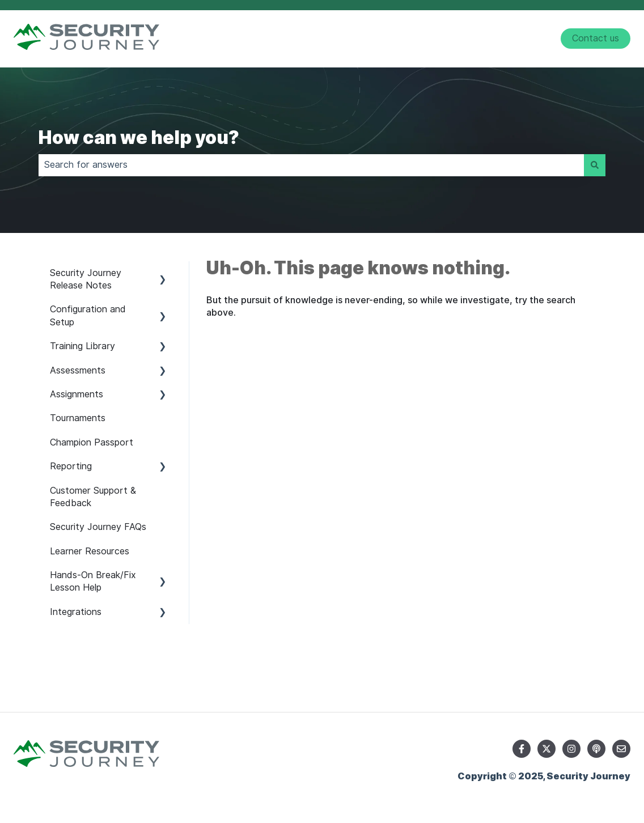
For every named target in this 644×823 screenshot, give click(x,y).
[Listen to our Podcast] (596, 749)
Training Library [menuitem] (82, 346)
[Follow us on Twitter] (546, 749)
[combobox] (311, 165)
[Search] (595, 165)
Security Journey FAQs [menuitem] (98, 527)
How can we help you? (139, 137)
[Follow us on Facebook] (522, 749)
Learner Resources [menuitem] (90, 551)
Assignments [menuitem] (77, 394)
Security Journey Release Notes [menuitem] (86, 279)
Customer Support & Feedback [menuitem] (93, 497)
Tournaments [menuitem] (78, 418)
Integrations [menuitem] (76, 612)
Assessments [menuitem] (78, 370)
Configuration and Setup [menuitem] (88, 315)
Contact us (596, 38)
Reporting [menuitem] (71, 466)
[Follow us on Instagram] (571, 749)
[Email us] (621, 749)
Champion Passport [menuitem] (92, 442)
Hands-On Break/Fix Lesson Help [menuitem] (93, 581)
